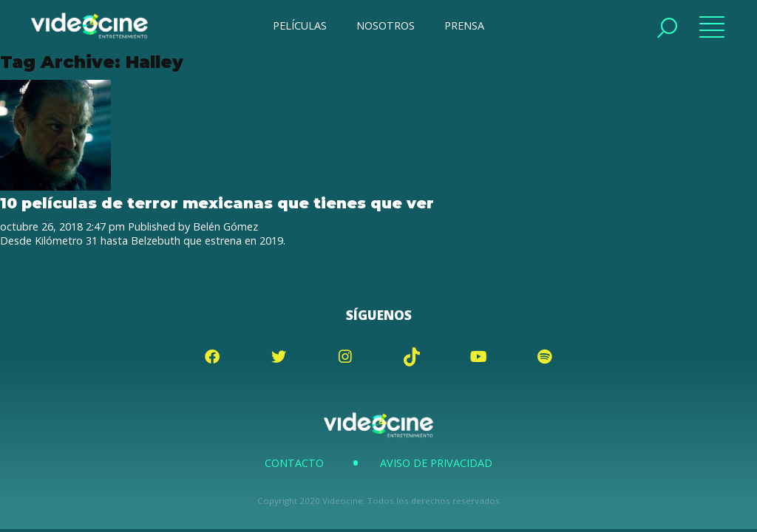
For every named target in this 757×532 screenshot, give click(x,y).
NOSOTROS (386, 25)
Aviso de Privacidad (436, 463)
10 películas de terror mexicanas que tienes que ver (217, 203)
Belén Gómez (225, 226)
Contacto (294, 463)
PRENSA (464, 25)
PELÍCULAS (300, 25)
